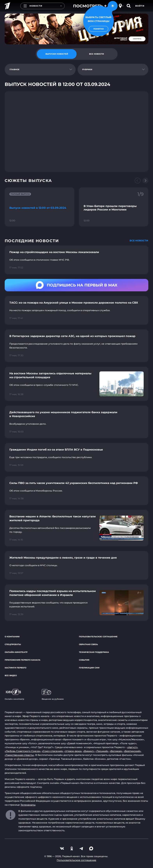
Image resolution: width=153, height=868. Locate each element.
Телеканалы (28, 805)
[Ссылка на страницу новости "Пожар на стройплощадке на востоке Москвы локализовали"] (76, 260)
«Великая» (116, 751)
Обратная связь (88, 644)
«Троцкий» (102, 751)
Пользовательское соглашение (98, 637)
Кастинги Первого (15, 668)
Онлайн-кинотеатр (16, 652)
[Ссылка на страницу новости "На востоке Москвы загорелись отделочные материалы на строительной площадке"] (76, 384)
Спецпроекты (13, 644)
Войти (140, 6)
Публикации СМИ (89, 668)
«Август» (132, 747)
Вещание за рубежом (53, 695)
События (84, 660)
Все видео (11, 675)
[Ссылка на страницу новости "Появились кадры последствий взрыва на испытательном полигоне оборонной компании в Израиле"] (76, 603)
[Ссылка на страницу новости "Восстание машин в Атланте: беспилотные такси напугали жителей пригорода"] (76, 528)
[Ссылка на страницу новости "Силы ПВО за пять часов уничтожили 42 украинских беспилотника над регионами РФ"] (76, 491)
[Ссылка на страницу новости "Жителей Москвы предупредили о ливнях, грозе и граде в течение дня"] (76, 565)
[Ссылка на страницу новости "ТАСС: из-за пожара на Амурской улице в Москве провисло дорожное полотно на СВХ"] (76, 310)
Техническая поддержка (94, 652)
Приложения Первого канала (23, 660)
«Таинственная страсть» (19, 755)
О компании (12, 637)
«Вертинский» (132, 751)
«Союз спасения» (52, 751)
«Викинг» (89, 751)
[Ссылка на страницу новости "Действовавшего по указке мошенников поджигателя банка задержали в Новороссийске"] (76, 422)
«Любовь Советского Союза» (23, 751)
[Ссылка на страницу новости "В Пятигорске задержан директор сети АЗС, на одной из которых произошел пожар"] (76, 346)
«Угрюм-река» (73, 751)
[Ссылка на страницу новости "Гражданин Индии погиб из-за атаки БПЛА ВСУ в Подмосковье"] (76, 457)
